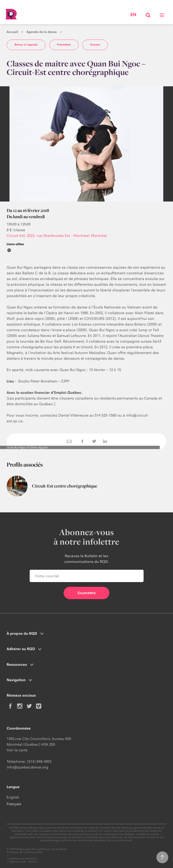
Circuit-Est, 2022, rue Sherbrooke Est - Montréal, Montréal (57, 236)
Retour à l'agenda (26, 45)
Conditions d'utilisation (22, 859)
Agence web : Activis (23, 862)
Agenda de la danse (42, 32)
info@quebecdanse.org (27, 767)
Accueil (12, 32)
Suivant (95, 45)
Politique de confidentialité (24, 852)
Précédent (64, 45)
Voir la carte (17, 750)
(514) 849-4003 (39, 761)
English (13, 797)
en (133, 15)
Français (14, 804)
